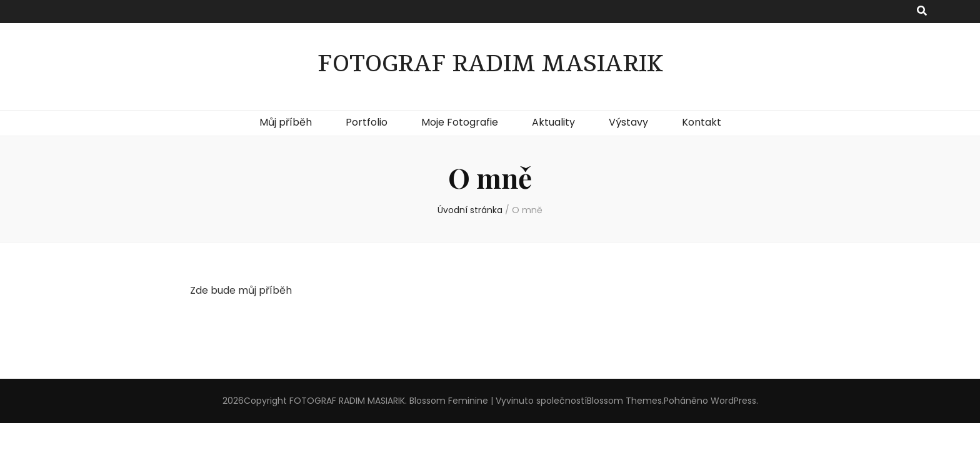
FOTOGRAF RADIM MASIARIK (490, 64)
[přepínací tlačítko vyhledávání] (922, 12)
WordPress (733, 401)
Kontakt (702, 122)
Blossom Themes (624, 401)
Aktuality (553, 122)
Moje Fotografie (460, 122)
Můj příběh (286, 122)
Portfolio (367, 122)
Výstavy (628, 122)
